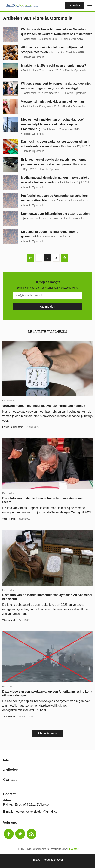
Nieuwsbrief (75, 5)
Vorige (30, 258)
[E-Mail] (47, 295)
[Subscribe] (47, 307)
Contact (10, 779)
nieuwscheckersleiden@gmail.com (37, 812)
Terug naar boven (53, 860)
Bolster (74, 849)
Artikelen (11, 770)
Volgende (64, 258)
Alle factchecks (48, 733)
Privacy (36, 860)
